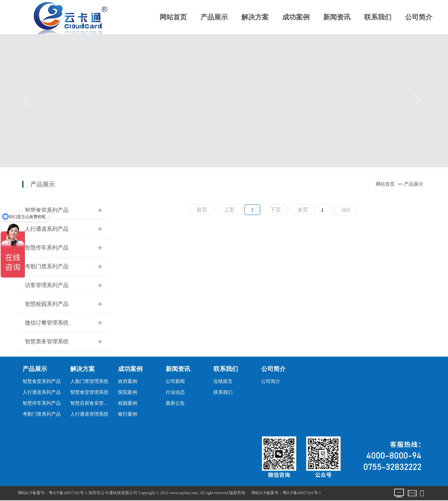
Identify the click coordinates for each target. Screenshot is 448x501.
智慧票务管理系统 (47, 341)
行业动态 (175, 392)
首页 (202, 210)
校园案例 (128, 403)
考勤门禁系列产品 (47, 266)
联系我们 (378, 17)
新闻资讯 (337, 17)
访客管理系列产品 (47, 285)
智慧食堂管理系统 (89, 392)
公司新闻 (175, 381)
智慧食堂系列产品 (47, 210)
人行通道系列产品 (47, 229)
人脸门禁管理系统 (89, 381)
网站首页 (173, 17)
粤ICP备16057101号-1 (302, 493)
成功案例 (296, 17)
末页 (303, 210)
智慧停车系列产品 (47, 248)
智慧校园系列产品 (47, 304)
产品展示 (214, 17)
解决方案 (255, 17)
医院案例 (128, 392)
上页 (229, 210)
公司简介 (419, 17)
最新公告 (175, 403)
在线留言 (223, 381)
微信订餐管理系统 (47, 323)
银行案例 (128, 414)
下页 (275, 210)
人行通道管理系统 (89, 414)
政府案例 (128, 381)
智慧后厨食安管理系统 (91, 403)
